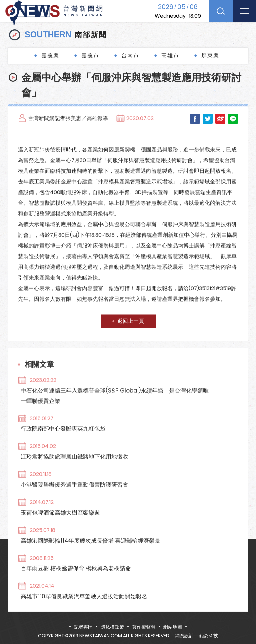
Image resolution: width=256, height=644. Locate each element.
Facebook (195, 119)
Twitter (208, 119)
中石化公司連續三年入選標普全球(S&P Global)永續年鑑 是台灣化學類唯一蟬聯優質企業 (146, 385)
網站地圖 (173, 627)
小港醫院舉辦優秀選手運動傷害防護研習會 (112, 441)
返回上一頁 (131, 321)
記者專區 (83, 627)
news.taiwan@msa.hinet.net (126, 607)
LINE (233, 119)
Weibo (220, 119)
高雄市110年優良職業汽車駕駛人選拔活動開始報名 (121, 510)
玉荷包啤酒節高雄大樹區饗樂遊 (98, 459)
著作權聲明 (144, 627)
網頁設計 (184, 636)
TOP (243, 619)
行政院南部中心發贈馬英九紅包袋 (100, 407)
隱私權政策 (112, 627)
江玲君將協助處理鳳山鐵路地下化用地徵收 (112, 424)
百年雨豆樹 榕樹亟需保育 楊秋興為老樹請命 (113, 493)
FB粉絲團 (189, 606)
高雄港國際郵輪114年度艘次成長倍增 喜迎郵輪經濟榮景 (128, 476)
